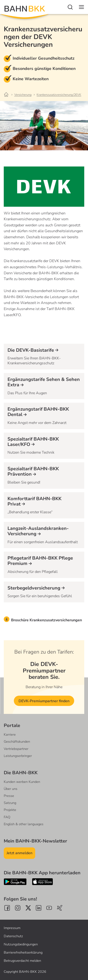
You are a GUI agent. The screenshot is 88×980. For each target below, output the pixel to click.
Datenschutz (13, 936)
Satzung (10, 803)
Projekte (10, 810)
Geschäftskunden (17, 741)
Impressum (12, 928)
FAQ (7, 817)
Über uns (11, 789)
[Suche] (70, 7)
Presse (9, 796)
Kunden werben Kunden (22, 782)
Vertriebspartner (16, 749)
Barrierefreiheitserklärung (23, 952)
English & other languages (24, 824)
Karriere (10, 734)
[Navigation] (81, 7)
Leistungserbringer (18, 756)
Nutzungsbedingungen (21, 944)
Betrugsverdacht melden (22, 961)
